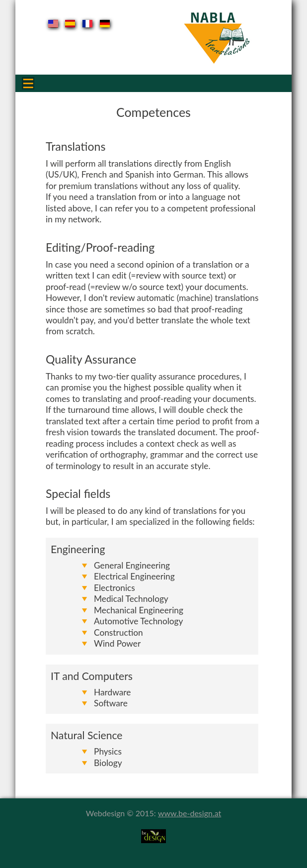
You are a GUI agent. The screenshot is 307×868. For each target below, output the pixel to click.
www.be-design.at (190, 813)
